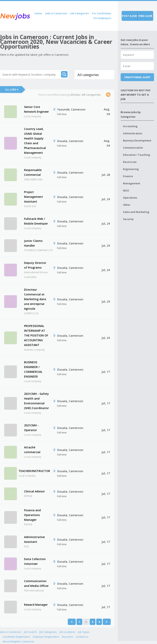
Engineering (131, 169)
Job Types (84, 632)
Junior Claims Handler (33, 243)
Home (38, 13)
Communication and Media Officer (36, 583)
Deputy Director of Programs (35, 265)
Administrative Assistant (34, 539)
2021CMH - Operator (31, 428)
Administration (133, 133)
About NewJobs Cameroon (18, 641)
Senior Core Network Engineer (36, 109)
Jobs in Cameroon (56, 13)
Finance (128, 176)
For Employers (102, 18)
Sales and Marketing (136, 212)
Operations (130, 198)
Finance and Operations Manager (32, 515)
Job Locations (67, 632)
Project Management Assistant (33, 197)
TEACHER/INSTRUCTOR (34, 471)
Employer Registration (46, 637)
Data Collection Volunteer (35, 561)
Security (128, 219)
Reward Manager (36, 605)
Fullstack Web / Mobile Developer (36, 221)
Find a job (145, 16)
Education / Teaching (137, 155)
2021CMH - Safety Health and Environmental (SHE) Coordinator (36, 401)
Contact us (82, 637)
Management (132, 183)
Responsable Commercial (33, 172)
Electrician (130, 162)
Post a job (129, 16)
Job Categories (80, 13)
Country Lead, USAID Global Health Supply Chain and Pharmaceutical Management (35, 141)
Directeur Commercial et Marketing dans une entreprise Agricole (35, 299)
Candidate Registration (16, 637)
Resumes (67, 637)
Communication (133, 148)
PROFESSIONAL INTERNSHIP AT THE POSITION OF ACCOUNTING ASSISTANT (36, 335)
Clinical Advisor (34, 491)
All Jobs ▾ (12, 89)
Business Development (137, 140)
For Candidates (102, 13)
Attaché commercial (32, 450)
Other (127, 205)
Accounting (130, 126)
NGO (126, 190)
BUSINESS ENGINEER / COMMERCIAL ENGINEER (33, 369)
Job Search (30, 632)
